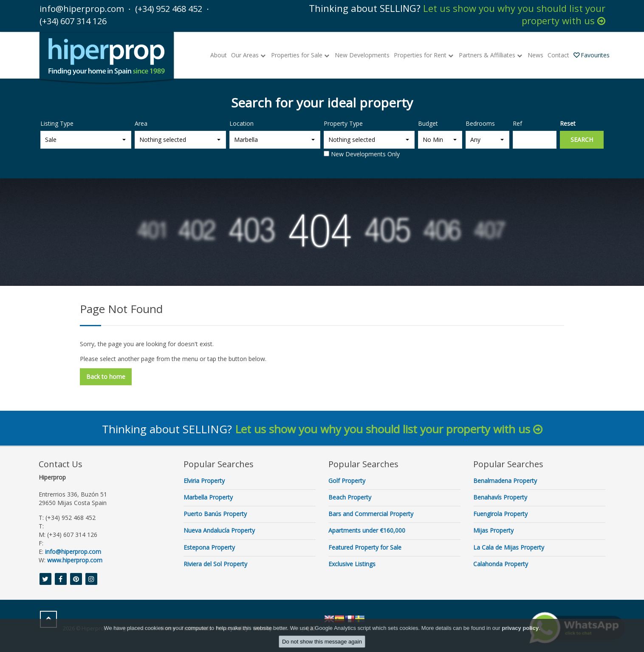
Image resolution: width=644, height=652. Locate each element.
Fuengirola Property (500, 513)
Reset (568, 123)
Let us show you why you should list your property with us (514, 14)
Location (241, 123)
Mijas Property (493, 530)
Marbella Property (208, 497)
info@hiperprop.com (85, 8)
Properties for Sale (301, 55)
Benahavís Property (500, 497)
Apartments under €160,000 (367, 530)
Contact (558, 55)
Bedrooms (480, 123)
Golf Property (347, 480)
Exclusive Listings (352, 563)
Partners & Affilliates (491, 55)
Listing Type (57, 123)
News (535, 55)
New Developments (362, 55)
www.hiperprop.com (75, 560)
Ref (517, 123)
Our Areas (249, 55)
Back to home (106, 376)
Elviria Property (204, 480)
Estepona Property (209, 547)
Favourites (592, 55)
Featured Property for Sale (365, 547)
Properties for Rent (424, 55)
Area (141, 123)
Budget (428, 123)
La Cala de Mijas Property (509, 547)
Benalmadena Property (505, 480)
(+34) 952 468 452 (180, 8)
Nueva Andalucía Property (219, 530)
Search (582, 139)
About (219, 55)
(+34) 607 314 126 (79, 20)
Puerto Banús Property (215, 513)
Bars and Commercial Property (371, 513)
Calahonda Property (501, 563)
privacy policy (520, 628)
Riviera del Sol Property (215, 563)
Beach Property (350, 497)
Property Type (343, 123)
